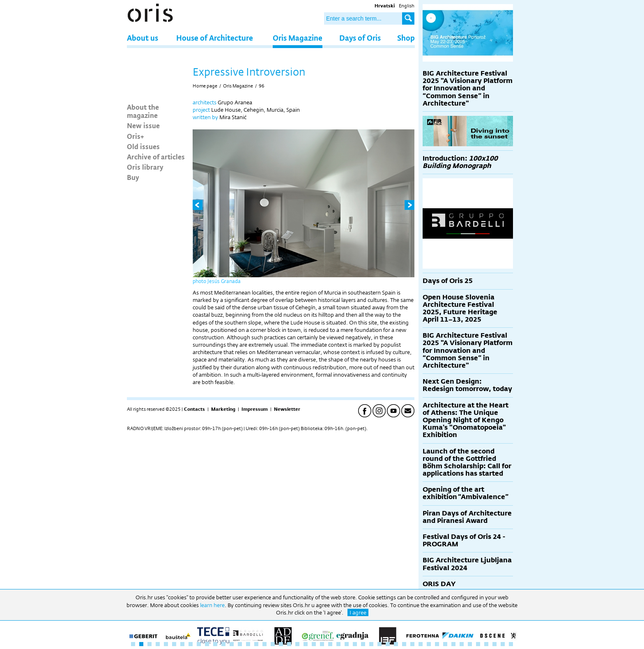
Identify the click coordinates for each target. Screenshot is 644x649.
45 (494, 644)
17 (264, 644)
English (407, 6)
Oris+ (136, 136)
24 (322, 644)
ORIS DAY (439, 584)
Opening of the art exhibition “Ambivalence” (466, 493)
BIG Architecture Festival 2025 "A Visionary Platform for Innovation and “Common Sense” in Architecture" (468, 88)
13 (232, 644)
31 (379, 644)
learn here (212, 605)
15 (248, 644)
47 (511, 644)
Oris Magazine (298, 38)
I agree (358, 612)
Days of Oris (360, 38)
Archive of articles (156, 156)
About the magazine (143, 111)
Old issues (143, 146)
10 (207, 644)
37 (429, 644)
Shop (406, 38)
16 (256, 644)
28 (355, 644)
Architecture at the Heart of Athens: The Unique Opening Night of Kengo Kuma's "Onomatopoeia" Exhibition (466, 420)
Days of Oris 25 (448, 281)
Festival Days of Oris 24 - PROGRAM (464, 540)
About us (143, 38)
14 (240, 644)
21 (297, 644)
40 (453, 644)
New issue (143, 125)
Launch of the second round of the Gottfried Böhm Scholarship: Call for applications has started (467, 463)
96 (262, 86)
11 (215, 644)
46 (503, 644)
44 (486, 644)
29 (363, 644)
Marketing (223, 409)
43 (478, 644)
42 (470, 644)
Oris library (145, 167)
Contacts (194, 409)
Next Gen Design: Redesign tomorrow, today (467, 385)
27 (347, 644)
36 (421, 644)
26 (338, 644)
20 (289, 644)
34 (404, 644)
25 (330, 644)
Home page (205, 86)
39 (445, 644)
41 (462, 644)
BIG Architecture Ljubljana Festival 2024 (467, 564)
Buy (133, 177)
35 (412, 644)
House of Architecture (215, 38)
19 (281, 644)
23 (314, 644)
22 (306, 644)
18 (273, 644)
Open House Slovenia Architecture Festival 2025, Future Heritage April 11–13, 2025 (460, 308)
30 (371, 644)
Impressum (255, 409)
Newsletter (287, 409)
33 (396, 644)
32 (388, 644)
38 (437, 644)
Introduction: (460, 162)
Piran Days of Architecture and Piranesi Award (467, 517)
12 (223, 644)
